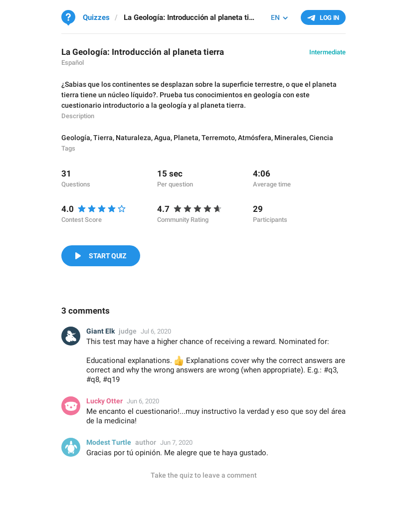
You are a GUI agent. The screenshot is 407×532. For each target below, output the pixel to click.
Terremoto (218, 138)
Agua (162, 138)
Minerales (290, 138)
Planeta (186, 138)
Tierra (103, 138)
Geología (76, 138)
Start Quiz (107, 256)
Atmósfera (255, 138)
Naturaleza (133, 138)
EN (275, 17)
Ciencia (321, 138)
